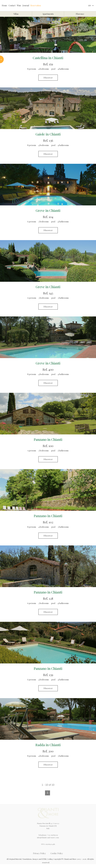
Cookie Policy (57, 853)
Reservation (36, 5)
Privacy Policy (39, 853)
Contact (12, 5)
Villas (16, 14)
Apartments (48, 14)
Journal (26, 5)
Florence (80, 14)
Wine (19, 5)
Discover (48, 78)
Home (4, 5)
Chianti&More (64, 6)
